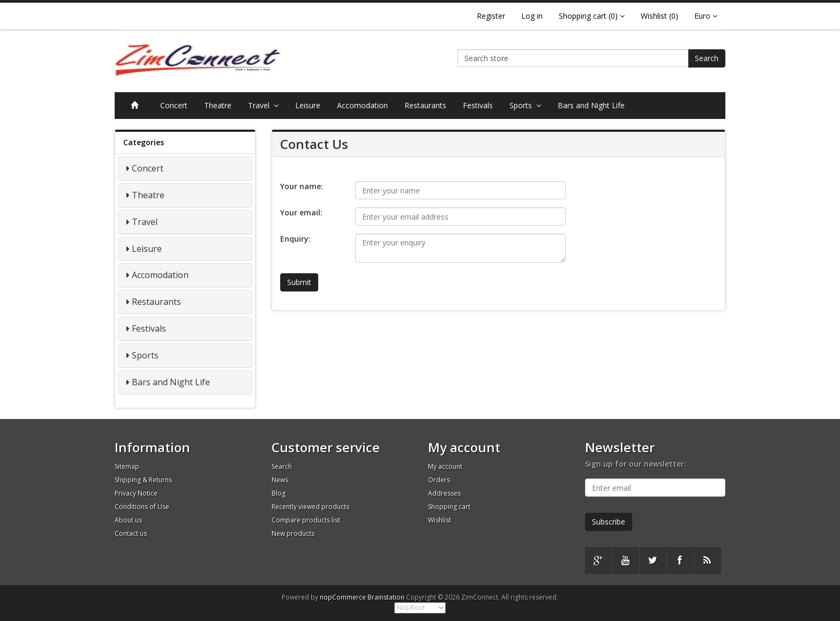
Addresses (444, 493)
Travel (263, 105)
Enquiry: (295, 239)
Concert (174, 105)
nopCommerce (343, 597)
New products (293, 533)
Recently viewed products (310, 507)
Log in (532, 16)
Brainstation (387, 597)
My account (445, 466)
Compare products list (306, 520)
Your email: (301, 212)
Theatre (218, 105)
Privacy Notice (136, 493)
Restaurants (425, 105)
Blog (279, 493)
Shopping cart (449, 507)
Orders (439, 480)
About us (128, 520)
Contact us (131, 533)
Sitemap (127, 466)
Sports (525, 105)
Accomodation (362, 105)
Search (707, 58)
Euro (706, 16)
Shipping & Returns (143, 480)
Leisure (308, 105)
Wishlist (440, 520)
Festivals (478, 105)
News (280, 480)
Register (491, 16)
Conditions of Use (142, 507)
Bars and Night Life (591, 105)
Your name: (302, 186)
